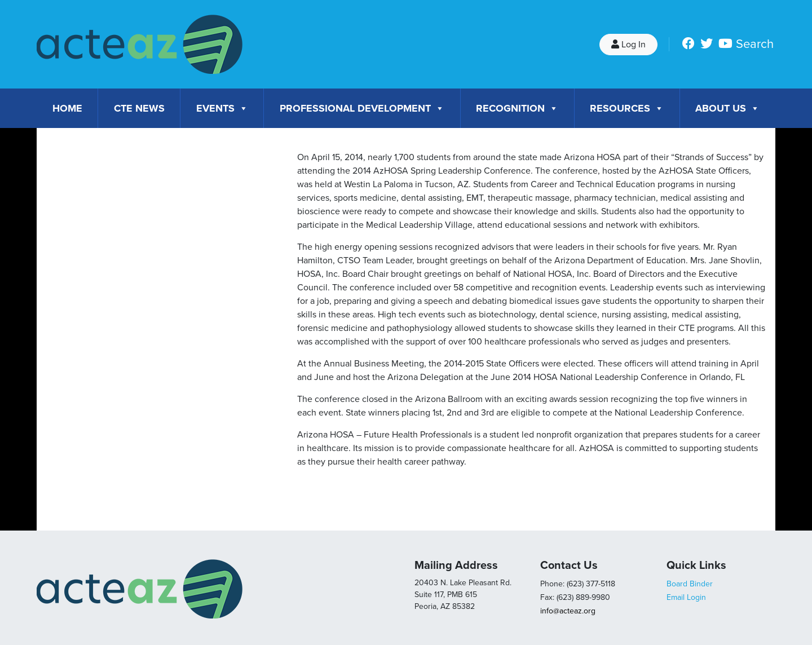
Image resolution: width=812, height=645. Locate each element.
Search (755, 44)
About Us (727, 108)
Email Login (686, 597)
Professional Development (362, 108)
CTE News (139, 108)
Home (67, 108)
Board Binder (690, 584)
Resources (627, 108)
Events (222, 108)
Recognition (517, 108)
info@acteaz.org (568, 611)
